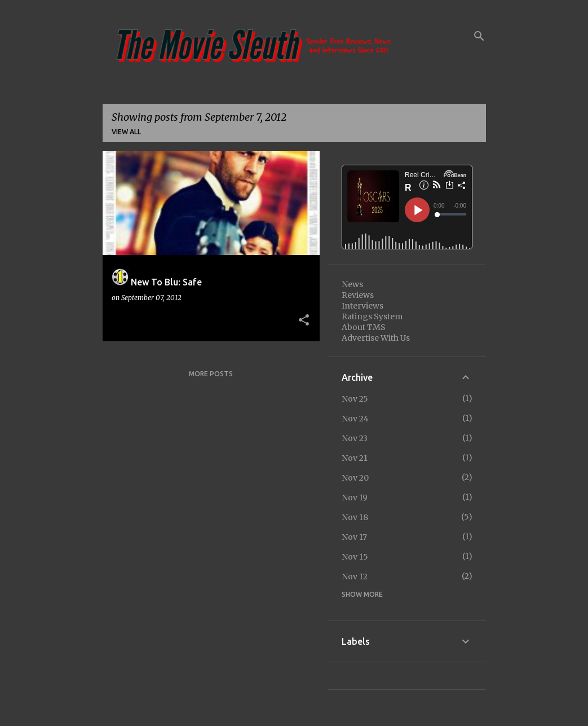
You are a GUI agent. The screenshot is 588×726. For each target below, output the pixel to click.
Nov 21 (355, 458)
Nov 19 (355, 498)
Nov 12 (355, 577)
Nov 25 (355, 399)
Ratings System (372, 316)
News (352, 284)
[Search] (479, 36)
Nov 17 (354, 537)
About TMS (364, 327)
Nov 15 (355, 557)
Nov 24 (355, 419)
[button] (304, 320)
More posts (211, 374)
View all (126, 132)
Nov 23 (355, 438)
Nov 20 (355, 478)
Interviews (362, 306)
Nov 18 (355, 517)
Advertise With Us (376, 338)
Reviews (358, 295)
